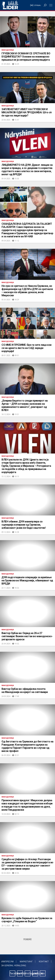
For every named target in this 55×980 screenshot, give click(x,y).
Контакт (44, 961)
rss (43, 973)
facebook (13, 973)
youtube (35, 973)
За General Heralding (14, 965)
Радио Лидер (10, 5)
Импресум (7, 961)
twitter (20, 973)
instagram (28, 973)
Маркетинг (26, 961)
